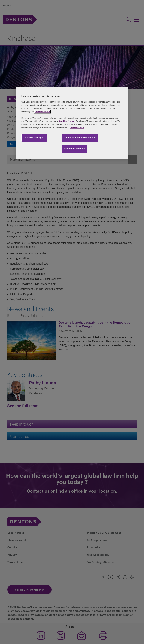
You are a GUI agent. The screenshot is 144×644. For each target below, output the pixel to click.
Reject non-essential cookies (80, 138)
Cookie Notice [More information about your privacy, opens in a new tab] (77, 127)
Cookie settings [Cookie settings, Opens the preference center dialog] (34, 138)
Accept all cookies (75, 149)
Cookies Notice (42, 111)
